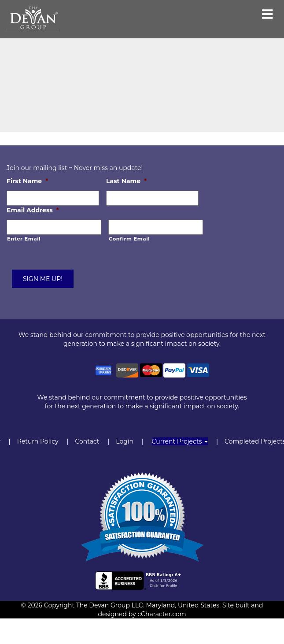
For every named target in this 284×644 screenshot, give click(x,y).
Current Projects (180, 441)
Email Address (33, 210)
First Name (27, 181)
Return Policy (38, 441)
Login (125, 441)
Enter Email (24, 239)
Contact (87, 441)
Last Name (126, 181)
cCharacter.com (162, 614)
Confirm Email (129, 239)
